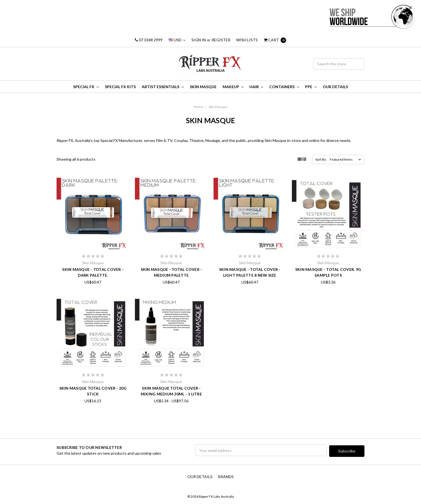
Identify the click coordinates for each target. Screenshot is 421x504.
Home (198, 107)
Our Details (335, 87)
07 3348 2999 (149, 40)
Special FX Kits (120, 87)
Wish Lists (247, 40)
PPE (311, 87)
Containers (284, 87)
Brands (226, 476)
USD (177, 40)
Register (221, 40)
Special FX (86, 87)
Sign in (199, 40)
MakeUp (233, 87)
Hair (256, 87)
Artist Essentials (163, 87)
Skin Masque (203, 87)
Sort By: (321, 159)
